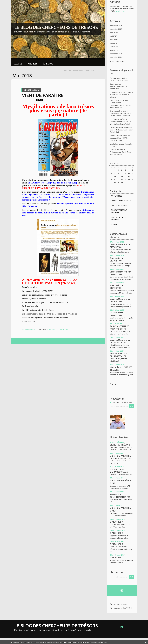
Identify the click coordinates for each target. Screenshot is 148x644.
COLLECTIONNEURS (120, 205)
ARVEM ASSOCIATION (119, 139)
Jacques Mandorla (119, 244)
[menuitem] (18, 62)
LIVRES (114, 224)
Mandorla (114, 367)
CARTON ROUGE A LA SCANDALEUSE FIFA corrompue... (119, 103)
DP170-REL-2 (117, 544)
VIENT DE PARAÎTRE (43, 95)
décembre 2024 (116, 54)
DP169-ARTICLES (118, 343)
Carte (113, 384)
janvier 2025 (115, 50)
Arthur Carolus (117, 354)
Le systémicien (118, 87)
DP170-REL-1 (117, 558)
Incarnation (124, 80)
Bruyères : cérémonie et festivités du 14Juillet (119, 112)
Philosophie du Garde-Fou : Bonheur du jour (120, 153)
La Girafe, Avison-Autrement (121, 114)
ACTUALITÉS (51, 329)
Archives (33, 64)
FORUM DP (115, 494)
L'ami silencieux (116, 144)
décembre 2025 (116, 26)
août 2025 (114, 33)
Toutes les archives (117, 61)
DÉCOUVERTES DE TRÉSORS (119, 211)
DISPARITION (116, 247)
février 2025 (115, 46)
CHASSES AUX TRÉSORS (121, 201)
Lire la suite (120, 11)
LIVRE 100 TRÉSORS (120, 445)
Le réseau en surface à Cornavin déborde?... (118, 120)
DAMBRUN (115, 313)
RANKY (113, 326)
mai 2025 (114, 36)
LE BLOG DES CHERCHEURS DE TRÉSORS (56, 27)
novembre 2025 (116, 29)
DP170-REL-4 (117, 522)
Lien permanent (29, 329)
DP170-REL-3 (117, 533)
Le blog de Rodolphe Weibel (120, 123)
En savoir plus (102, 642)
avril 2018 (67, 71)
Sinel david (115, 258)
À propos (48, 64)
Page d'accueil (78, 71)
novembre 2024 (116, 57)
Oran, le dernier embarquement (116, 85)
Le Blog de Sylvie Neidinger (120, 106)
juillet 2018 (90, 71)
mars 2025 (114, 43)
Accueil (18, 64)
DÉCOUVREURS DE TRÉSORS (119, 218)
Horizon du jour (116, 150)
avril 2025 (114, 40)
